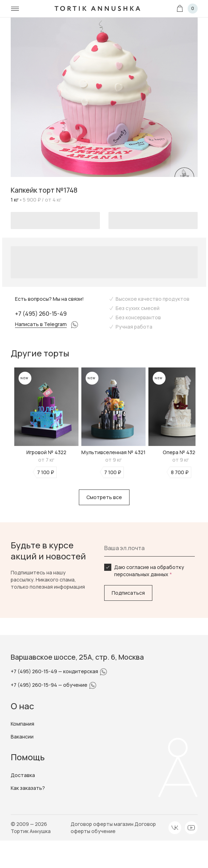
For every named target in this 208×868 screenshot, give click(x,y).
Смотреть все (104, 497)
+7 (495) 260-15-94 (34, 685)
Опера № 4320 (181, 452)
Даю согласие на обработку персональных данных (149, 571)
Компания (22, 724)
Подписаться (128, 593)
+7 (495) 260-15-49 (41, 314)
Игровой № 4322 (46, 452)
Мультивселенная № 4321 (113, 452)
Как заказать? (28, 788)
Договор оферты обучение (113, 828)
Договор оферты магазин (103, 824)
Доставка (23, 775)
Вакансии (22, 737)
